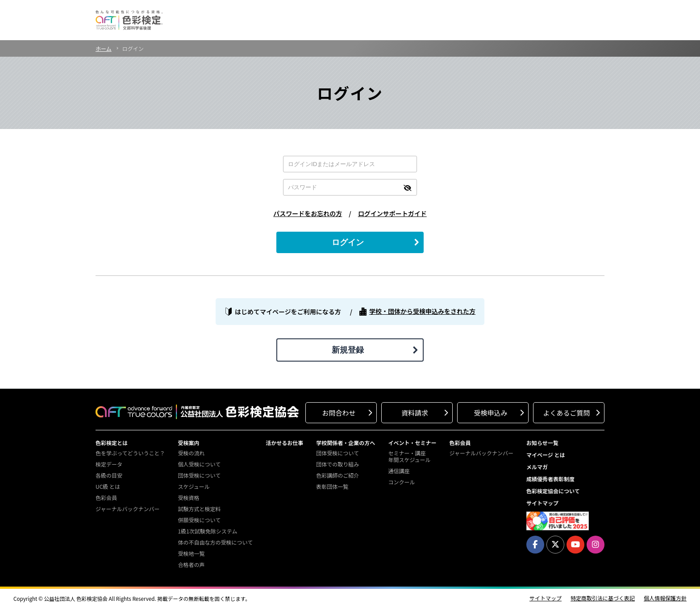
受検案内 (188, 443)
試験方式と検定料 (199, 509)
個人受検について (199, 464)
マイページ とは (546, 455)
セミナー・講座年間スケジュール (409, 456)
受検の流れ (191, 453)
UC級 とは (108, 486)
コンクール (401, 482)
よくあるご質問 (566, 413)
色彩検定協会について (553, 491)
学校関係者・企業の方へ (346, 443)
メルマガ (537, 467)
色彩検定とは (112, 443)
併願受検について (199, 520)
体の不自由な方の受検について (215, 542)
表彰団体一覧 (332, 486)
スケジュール (194, 486)
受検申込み (490, 413)
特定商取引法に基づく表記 (603, 598)
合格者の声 (191, 564)
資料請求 (415, 413)
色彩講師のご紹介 (337, 475)
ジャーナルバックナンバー (127, 509)
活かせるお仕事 (284, 443)
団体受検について (199, 475)
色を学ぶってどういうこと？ (130, 453)
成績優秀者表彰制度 (550, 479)
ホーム (104, 48)
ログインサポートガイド (392, 213)
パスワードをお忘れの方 (308, 213)
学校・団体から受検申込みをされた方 (422, 312)
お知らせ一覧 (542, 443)
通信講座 (399, 471)
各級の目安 (109, 475)
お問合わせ (339, 413)
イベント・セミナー (412, 443)
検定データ (109, 464)
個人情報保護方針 (665, 598)
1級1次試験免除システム (207, 531)
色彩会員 (106, 498)
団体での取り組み (337, 464)
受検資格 (188, 498)
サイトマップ (542, 503)
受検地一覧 (191, 553)
